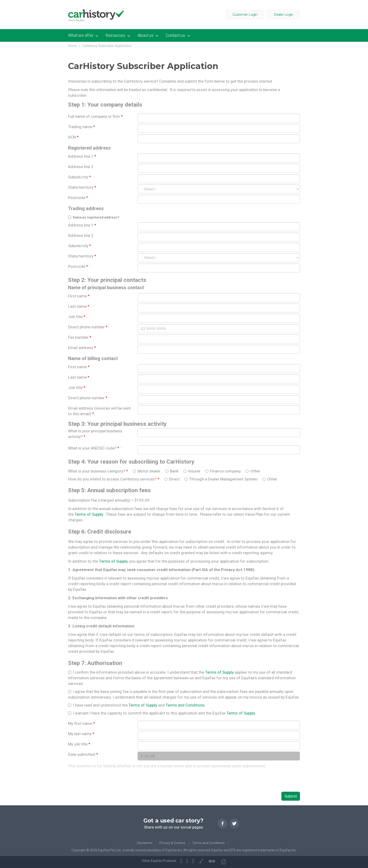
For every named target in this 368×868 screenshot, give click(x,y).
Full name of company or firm (95, 116)
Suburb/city (80, 177)
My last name (81, 734)
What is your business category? (98, 471)
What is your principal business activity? (95, 434)
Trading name (82, 127)
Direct (175, 479)
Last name (79, 306)
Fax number (80, 337)
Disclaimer (145, 843)
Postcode (78, 198)
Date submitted (83, 754)
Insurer (195, 471)
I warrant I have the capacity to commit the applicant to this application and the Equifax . (164, 713)
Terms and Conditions (185, 705)
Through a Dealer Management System (224, 479)
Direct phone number (88, 327)
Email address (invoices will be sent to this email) (99, 411)
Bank (175, 471)
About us (146, 35)
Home (73, 46)
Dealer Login (283, 15)
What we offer (81, 35)
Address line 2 (81, 167)
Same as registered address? (96, 217)
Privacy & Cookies (172, 843)
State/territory (82, 187)
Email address (82, 348)
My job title (79, 744)
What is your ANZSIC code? (94, 448)
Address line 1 (82, 156)
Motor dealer (149, 471)
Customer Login (245, 15)
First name (79, 296)
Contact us (176, 35)
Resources (116, 35)
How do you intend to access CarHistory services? (114, 479)
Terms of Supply (89, 514)
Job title (77, 317)
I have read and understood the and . (139, 705)
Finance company (226, 471)
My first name (82, 723)
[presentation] (104, 780)
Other (255, 471)
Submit (291, 796)
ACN (73, 137)
